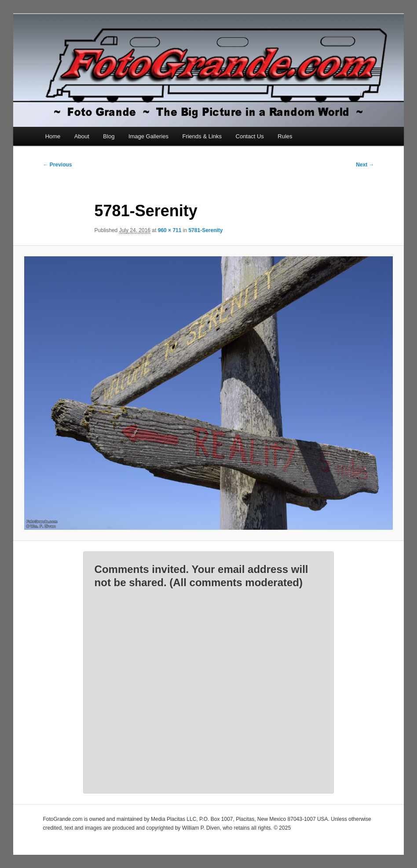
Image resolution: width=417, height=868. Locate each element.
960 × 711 (170, 230)
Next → (365, 165)
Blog (109, 136)
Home (53, 136)
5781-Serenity (205, 230)
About (82, 136)
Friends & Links (202, 136)
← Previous (57, 165)
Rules (285, 136)
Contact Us (250, 136)
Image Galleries (148, 136)
